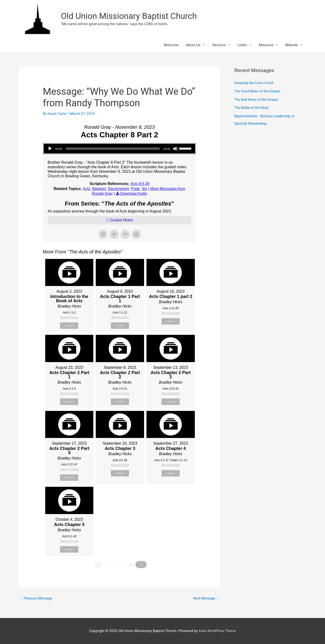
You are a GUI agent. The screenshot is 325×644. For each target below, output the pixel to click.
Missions (266, 45)
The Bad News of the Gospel (257, 99)
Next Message (206, 598)
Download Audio (134, 193)
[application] (119, 149)
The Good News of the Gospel (258, 91)
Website (291, 45)
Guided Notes (122, 220)
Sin (144, 189)
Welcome (171, 45)
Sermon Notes (69, 317)
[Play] (50, 149)
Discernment (118, 189)
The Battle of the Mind (252, 107)
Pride (135, 189)
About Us (193, 45)
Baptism (98, 189)
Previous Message (36, 598)
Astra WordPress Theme (217, 631)
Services (219, 45)
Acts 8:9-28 (140, 184)
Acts (85, 189)
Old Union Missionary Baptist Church (129, 16)
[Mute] (175, 149)
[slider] (113, 149)
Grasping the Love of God (254, 83)
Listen (242, 45)
